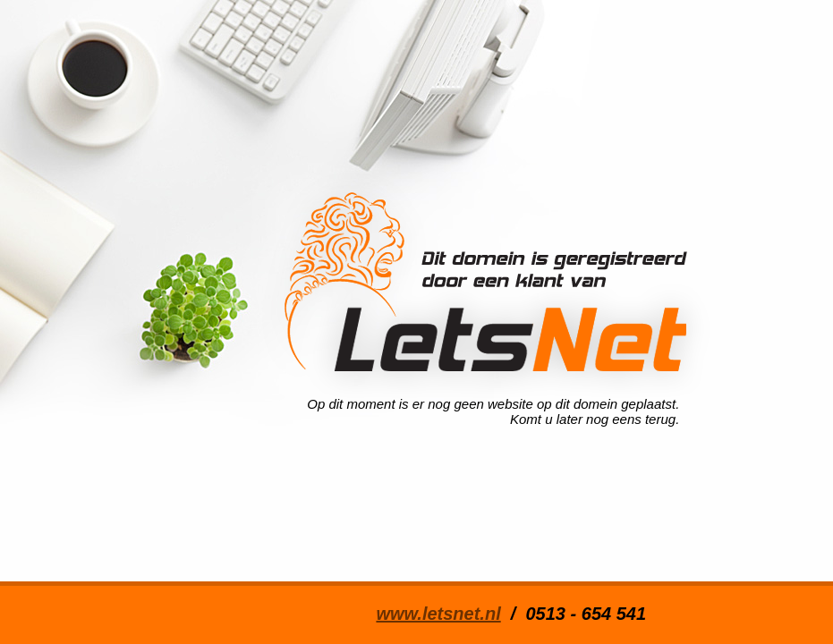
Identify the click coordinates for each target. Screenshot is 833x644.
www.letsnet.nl (438, 614)
